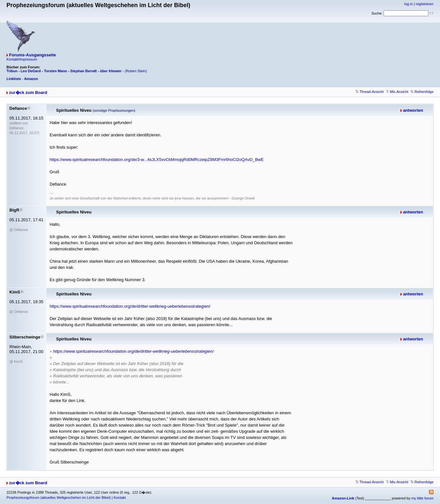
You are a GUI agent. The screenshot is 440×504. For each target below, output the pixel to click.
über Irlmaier (111, 71)
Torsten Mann (56, 71)
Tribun (12, 71)
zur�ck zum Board (28, 92)
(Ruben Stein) (136, 71)
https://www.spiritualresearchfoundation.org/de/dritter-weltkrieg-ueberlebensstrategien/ (130, 306)
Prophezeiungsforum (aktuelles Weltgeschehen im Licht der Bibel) (59, 498)
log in (409, 4)
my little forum (422, 498)
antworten (413, 110)
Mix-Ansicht (397, 92)
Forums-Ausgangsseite (32, 55)
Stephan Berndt (84, 71)
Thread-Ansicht (369, 92)
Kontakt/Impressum (22, 59)
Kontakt (119, 498)
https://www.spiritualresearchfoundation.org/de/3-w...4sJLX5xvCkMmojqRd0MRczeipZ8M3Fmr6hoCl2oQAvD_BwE (157, 160)
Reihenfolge (422, 92)
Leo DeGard (30, 71)
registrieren (425, 4)
